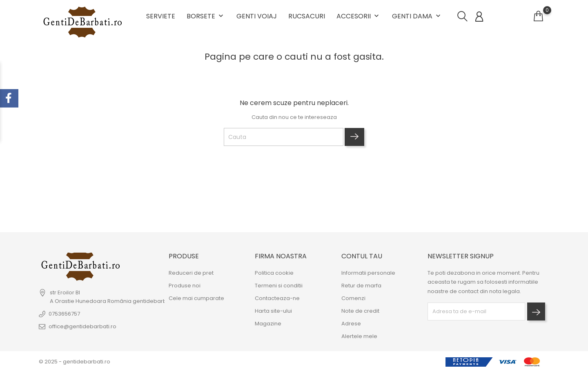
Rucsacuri (307, 16)
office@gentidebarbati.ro (82, 327)
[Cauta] (284, 137)
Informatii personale (368, 273)
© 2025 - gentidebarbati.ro (75, 362)
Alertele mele (359, 337)
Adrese (351, 324)
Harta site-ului (273, 311)
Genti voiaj (257, 16)
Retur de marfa (361, 286)
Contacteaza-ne (277, 299)
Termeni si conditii (279, 286)
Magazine (268, 324)
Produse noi (185, 286)
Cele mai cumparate (196, 299)
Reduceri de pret (191, 273)
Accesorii (359, 16)
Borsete (206, 16)
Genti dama (417, 16)
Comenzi (353, 299)
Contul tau (362, 256)
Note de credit (360, 311)
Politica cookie (274, 273)
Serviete (161, 16)
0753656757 (64, 314)
